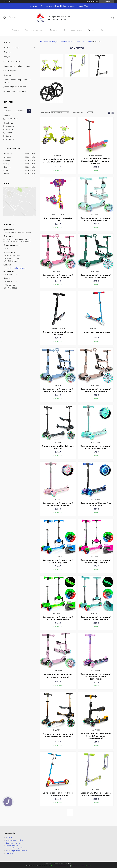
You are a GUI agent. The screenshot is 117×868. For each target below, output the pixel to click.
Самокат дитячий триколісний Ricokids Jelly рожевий (96, 561)
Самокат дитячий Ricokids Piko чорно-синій (96, 504)
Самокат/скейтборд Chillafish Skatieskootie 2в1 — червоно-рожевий (96, 161)
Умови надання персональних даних (17, 81)
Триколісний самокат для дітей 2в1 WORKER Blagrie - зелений (58, 161)
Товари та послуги (34, 30)
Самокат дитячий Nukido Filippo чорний (58, 447)
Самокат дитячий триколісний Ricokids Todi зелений (96, 276)
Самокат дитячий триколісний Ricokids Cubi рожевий (58, 676)
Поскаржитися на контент (61, 866)
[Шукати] (5, 18)
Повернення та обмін (14, 840)
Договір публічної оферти (15, 87)
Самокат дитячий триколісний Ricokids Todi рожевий (58, 276)
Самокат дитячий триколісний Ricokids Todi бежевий (96, 390)
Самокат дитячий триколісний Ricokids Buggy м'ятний (96, 219)
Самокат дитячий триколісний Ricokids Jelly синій (58, 561)
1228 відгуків (94, 2)
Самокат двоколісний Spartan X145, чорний (58, 333)
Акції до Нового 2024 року (15, 91)
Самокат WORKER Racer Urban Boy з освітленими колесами (96, 794)
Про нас (92, 30)
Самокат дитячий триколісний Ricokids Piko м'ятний (96, 447)
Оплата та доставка (12, 61)
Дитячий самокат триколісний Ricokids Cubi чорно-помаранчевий (96, 736)
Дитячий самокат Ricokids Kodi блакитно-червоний (58, 794)
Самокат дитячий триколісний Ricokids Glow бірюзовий (96, 618)
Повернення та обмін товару (17, 66)
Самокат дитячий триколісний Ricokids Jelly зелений (58, 618)
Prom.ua (71, 864)
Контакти (54, 30)
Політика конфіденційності (81, 866)
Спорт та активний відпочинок (72, 42)
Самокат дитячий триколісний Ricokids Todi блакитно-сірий (58, 390)
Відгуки (7, 57)
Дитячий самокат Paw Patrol (96, 333)
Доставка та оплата (73, 30)
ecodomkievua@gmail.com (14, 268)
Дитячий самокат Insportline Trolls (58, 219)
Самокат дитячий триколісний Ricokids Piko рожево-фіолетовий (96, 676)
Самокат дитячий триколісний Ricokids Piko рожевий (58, 504)
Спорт (89, 42)
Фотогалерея (10, 71)
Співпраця (8, 75)
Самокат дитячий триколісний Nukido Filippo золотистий (58, 735)
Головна (15, 30)
